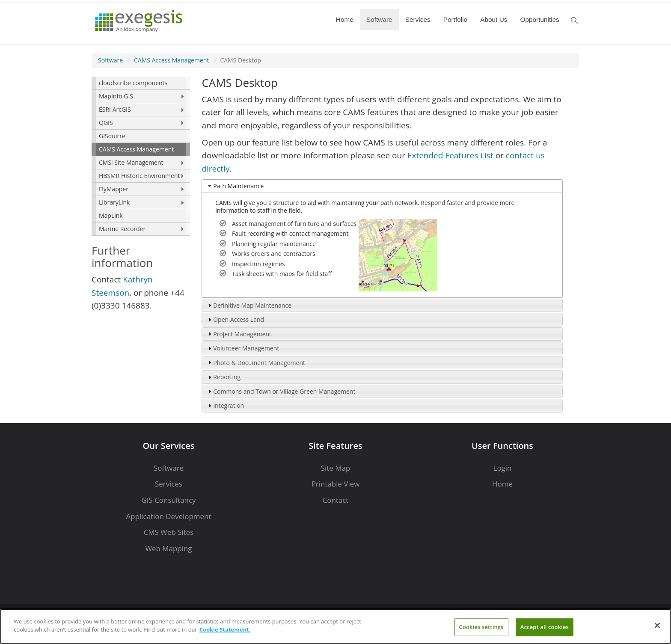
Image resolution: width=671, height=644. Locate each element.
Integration (229, 405)
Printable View (336, 484)
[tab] (382, 186)
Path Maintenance (238, 186)
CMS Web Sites (169, 532)
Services (418, 19)
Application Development (169, 516)
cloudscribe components (133, 83)
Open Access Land (239, 319)
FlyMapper (114, 189)
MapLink (111, 215)
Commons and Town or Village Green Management (284, 391)
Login (503, 468)
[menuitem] (141, 83)
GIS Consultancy (168, 500)
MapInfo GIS (116, 96)
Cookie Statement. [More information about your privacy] (225, 629)
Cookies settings (481, 627)
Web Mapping (168, 548)
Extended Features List (450, 155)
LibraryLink (114, 202)
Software (379, 19)
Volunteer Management (246, 348)
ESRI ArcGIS (115, 109)
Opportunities (540, 19)
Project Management (242, 334)
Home (345, 19)
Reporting (227, 377)
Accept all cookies (545, 627)
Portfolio (455, 19)
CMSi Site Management (131, 162)
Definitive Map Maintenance (252, 305)
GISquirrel (113, 136)
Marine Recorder (122, 229)
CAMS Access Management (171, 60)
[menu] (141, 156)
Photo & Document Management (259, 363)
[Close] (657, 625)
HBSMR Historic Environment (139, 176)
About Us (494, 19)
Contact (336, 500)
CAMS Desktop (240, 60)
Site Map (335, 468)
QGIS (106, 123)
